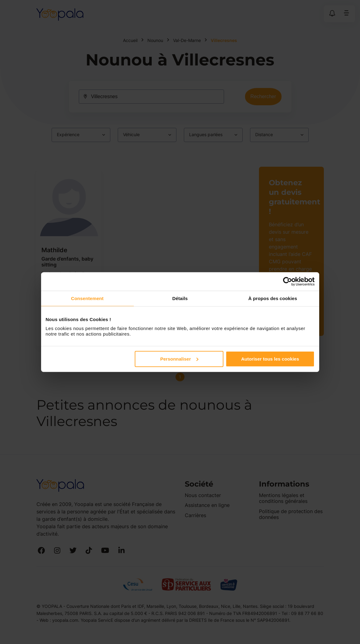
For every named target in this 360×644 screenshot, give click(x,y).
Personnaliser (179, 359)
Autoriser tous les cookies (270, 359)
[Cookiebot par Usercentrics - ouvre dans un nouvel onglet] (288, 282)
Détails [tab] (180, 298)
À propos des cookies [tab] (273, 298)
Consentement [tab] (87, 298)
